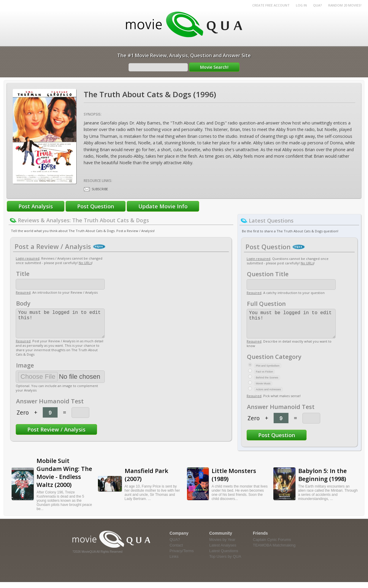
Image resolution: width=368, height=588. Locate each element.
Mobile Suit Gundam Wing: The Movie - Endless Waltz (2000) (64, 479)
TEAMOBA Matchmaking (274, 551)
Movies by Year (222, 545)
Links (174, 562)
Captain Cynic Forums (272, 545)
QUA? (318, 5)
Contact (176, 551)
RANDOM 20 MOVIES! (345, 5)
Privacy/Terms (182, 557)
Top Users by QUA (225, 562)
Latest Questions (224, 557)
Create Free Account (271, 5)
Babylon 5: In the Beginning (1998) (322, 481)
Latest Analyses (223, 551)
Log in (301, 5)
